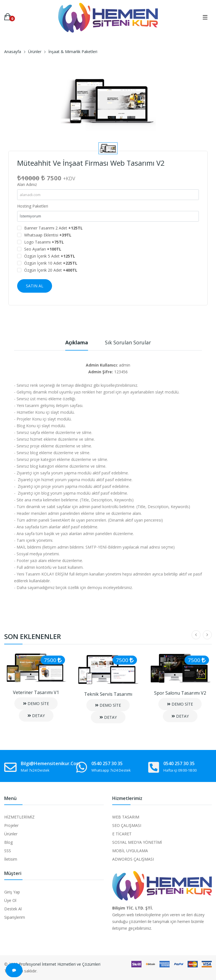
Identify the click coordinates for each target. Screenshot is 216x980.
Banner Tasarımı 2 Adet (53, 228)
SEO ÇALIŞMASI (127, 825)
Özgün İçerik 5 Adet (50, 256)
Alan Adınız (27, 184)
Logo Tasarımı (44, 242)
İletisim (11, 859)
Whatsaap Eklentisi (48, 235)
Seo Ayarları (43, 249)
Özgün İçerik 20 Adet (51, 270)
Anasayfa (13, 52)
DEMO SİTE (36, 703)
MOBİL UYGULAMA (130, 851)
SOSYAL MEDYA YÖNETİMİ (137, 842)
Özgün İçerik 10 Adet (51, 263)
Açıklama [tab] (77, 342)
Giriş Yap (12, 892)
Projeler (11, 825)
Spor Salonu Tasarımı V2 (180, 693)
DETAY (36, 716)
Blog (8, 842)
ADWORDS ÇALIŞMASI (133, 859)
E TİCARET (122, 834)
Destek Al (13, 909)
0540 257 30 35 (107, 763)
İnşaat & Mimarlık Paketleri (73, 52)
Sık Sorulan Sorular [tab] (128, 342)
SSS (8, 851)
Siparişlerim (15, 917)
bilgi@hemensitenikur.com (50, 763)
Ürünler (35, 52)
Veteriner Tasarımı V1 (36, 692)
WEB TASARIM (126, 817)
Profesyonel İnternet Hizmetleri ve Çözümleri (60, 964)
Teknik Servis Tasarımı (108, 694)
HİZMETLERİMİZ (19, 817)
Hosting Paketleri (33, 206)
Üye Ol (10, 900)
